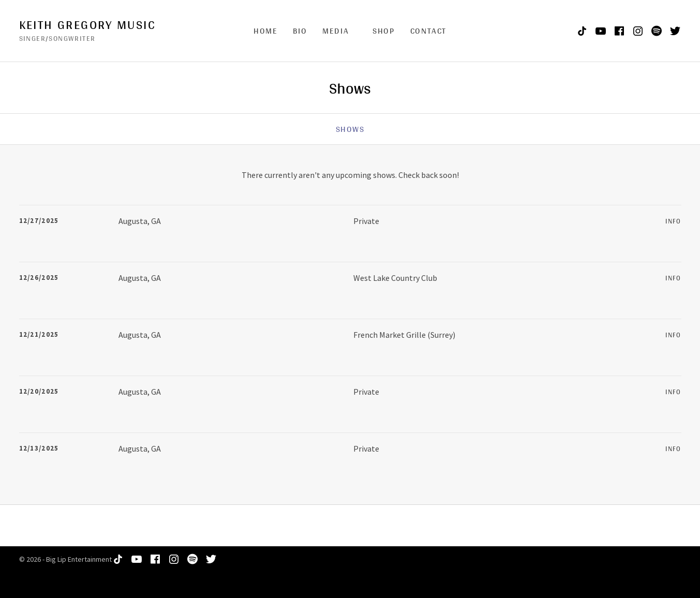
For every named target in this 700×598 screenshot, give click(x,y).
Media (336, 31)
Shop (383, 31)
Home (265, 31)
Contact (428, 31)
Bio (300, 31)
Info (673, 221)
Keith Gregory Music (88, 25)
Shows (350, 129)
